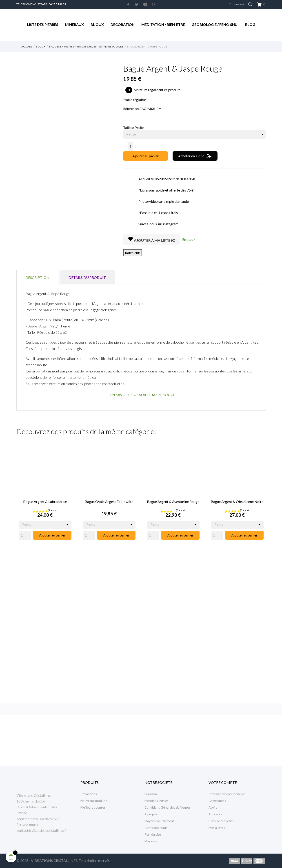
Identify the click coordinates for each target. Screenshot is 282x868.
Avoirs (213, 807)
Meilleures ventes (93, 807)
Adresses (215, 814)
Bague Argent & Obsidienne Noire (237, 502)
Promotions (89, 794)
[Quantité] (130, 147)
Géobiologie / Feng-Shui (215, 24)
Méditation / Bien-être (163, 24)
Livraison (151, 794)
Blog (250, 24)
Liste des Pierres (43, 24)
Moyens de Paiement (159, 821)
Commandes (217, 801)
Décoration (123, 24)
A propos (151, 814)
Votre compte (223, 782)
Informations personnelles (227, 794)
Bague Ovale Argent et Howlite (109, 502)
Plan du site (153, 834)
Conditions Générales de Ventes (168, 807)
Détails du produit (87, 277)
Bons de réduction (221, 821)
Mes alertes (217, 828)
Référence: (131, 109)
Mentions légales (157, 801)
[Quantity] (25, 535)
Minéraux (74, 24)
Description (37, 277)
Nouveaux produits (94, 801)
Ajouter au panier (145, 156)
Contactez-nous (156, 828)
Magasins (151, 841)
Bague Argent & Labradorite (45, 502)
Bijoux (97, 24)
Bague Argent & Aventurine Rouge (173, 502)
